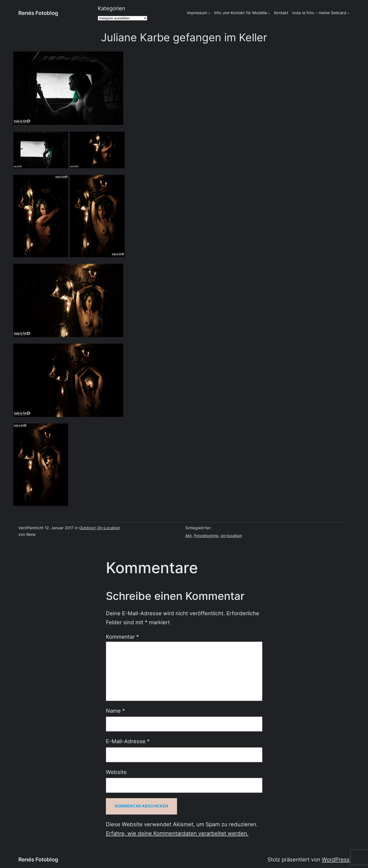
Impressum (197, 13)
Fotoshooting (206, 536)
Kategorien (112, 8)
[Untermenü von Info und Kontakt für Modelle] (269, 13)
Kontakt (281, 13)
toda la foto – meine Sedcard (319, 13)
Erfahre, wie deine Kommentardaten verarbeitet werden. (177, 833)
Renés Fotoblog (38, 13)
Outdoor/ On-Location (100, 528)
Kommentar (122, 637)
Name (115, 711)
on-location (231, 536)
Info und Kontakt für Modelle (241, 13)
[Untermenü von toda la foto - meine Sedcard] (348, 13)
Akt (189, 536)
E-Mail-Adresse (128, 741)
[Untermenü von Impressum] (209, 13)
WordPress (336, 859)
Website (116, 772)
